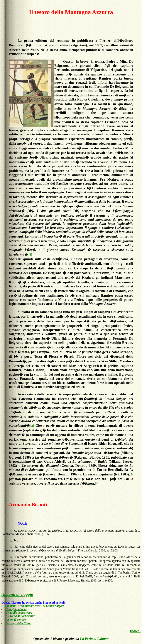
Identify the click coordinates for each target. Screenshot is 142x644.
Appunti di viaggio (17, 594)
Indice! (135, 631)
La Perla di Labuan (94, 639)
